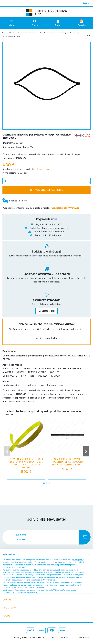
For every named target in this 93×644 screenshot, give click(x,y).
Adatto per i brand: (12, 147)
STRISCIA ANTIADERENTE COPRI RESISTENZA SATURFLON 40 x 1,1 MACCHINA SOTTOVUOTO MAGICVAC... (26, 463)
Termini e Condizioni (57, 637)
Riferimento (9, 143)
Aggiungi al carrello (46, 190)
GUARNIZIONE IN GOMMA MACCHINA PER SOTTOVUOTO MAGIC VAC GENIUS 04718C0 (67, 462)
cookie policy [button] (21, 567)
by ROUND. (85, 637)
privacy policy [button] (77, 560)
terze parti (43, 570)
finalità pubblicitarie (18, 577)
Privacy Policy (21, 637)
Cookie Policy (37, 637)
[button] (89, 554)
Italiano (87, 3)
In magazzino (9, 173)
